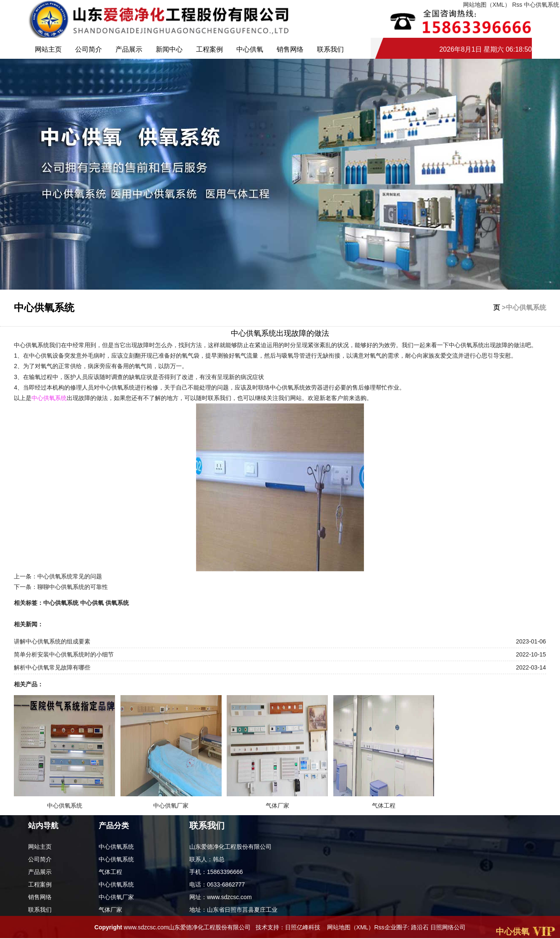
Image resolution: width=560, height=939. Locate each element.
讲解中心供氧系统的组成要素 (52, 641)
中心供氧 (250, 49)
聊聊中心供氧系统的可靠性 (73, 587)
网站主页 (48, 49)
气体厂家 (110, 910)
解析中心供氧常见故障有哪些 (52, 667)
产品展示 (129, 49)
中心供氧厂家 (116, 897)
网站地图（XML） (351, 927)
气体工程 (110, 872)
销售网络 (290, 49)
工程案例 (209, 49)
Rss (379, 927)
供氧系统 (117, 603)
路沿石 (420, 927)
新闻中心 (169, 49)
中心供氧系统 (542, 5)
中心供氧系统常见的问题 (70, 576)
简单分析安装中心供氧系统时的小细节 (64, 654)
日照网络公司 (448, 927)
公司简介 (89, 49)
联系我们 (330, 49)
